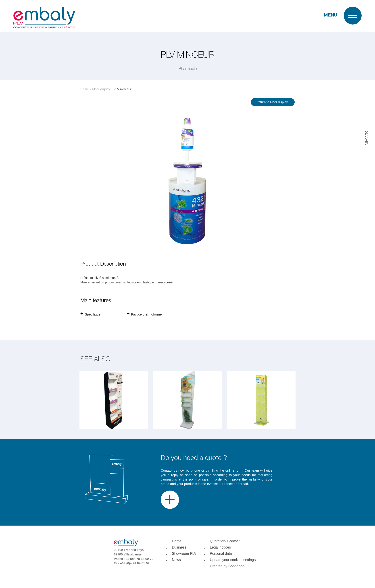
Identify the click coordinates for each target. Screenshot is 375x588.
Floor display (101, 89)
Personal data (221, 554)
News (176, 560)
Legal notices (220, 547)
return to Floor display (273, 102)
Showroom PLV (184, 554)
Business (179, 547)
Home (84, 89)
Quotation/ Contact (225, 541)
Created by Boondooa (227, 566)
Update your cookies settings (233, 560)
